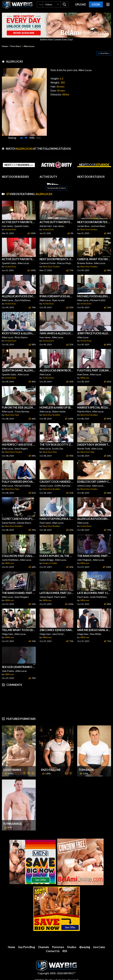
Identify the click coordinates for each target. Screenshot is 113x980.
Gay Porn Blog (26, 947)
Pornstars (58, 947)
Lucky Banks (12, 770)
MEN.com (85, 378)
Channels (44, 947)
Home (5, 46)
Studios (72, 947)
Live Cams (99, 947)
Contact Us (53, 951)
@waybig (85, 947)
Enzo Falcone (51, 770)
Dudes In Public (50, 563)
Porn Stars (16, 46)
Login (96, 4)
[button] (52, 4)
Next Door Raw (12, 415)
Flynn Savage (13, 824)
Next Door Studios (89, 229)
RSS (65, 951)
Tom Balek (86, 770)
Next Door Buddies (52, 415)
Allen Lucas (29, 46)
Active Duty (11, 229)
